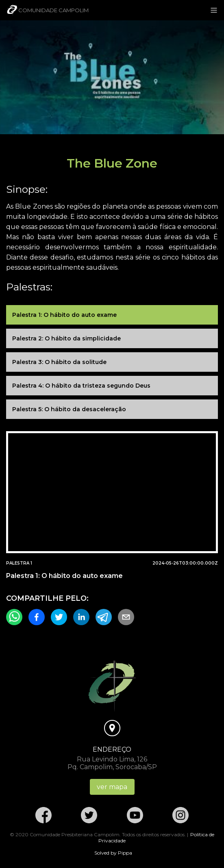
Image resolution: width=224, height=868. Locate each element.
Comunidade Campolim (47, 10)
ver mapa (112, 787)
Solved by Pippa (113, 853)
